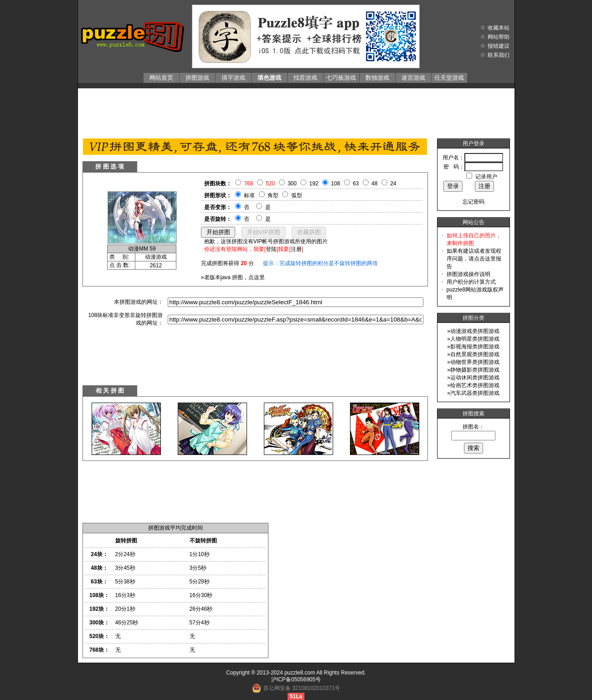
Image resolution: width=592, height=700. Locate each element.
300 (292, 184)
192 (314, 184)
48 (374, 184)
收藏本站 (499, 28)
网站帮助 (499, 37)
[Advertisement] (296, 111)
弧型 (297, 195)
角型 (273, 195)
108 (335, 184)
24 (393, 184)
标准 (249, 195)
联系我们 (499, 55)
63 (356, 184)
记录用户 (486, 177)
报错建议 (499, 46)
